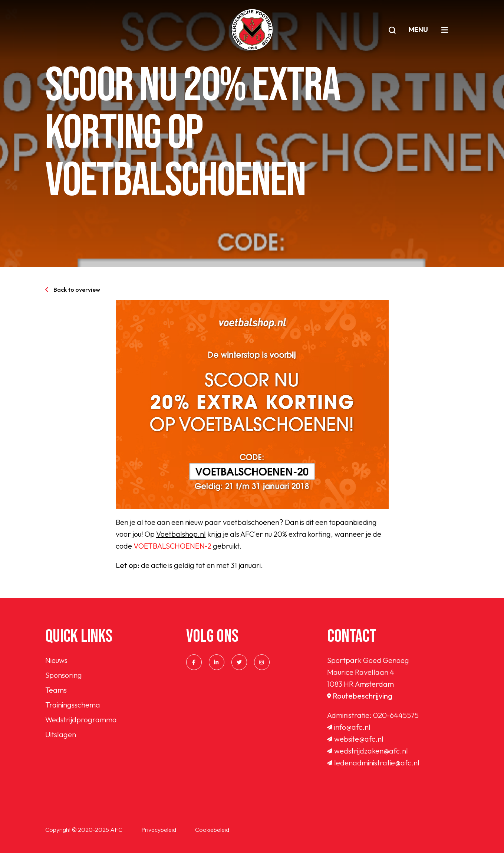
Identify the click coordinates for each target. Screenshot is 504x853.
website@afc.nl (355, 739)
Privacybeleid (159, 830)
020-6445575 (396, 715)
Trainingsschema (73, 705)
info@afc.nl (349, 727)
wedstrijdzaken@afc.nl (368, 751)
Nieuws (56, 660)
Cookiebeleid (212, 830)
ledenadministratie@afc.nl (373, 763)
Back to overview (73, 290)
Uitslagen (61, 734)
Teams (56, 690)
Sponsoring (64, 675)
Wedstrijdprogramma (81, 720)
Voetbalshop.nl (181, 534)
